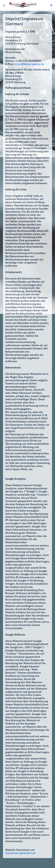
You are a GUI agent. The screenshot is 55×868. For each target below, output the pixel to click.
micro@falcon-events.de (29, 64)
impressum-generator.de (20, 853)
